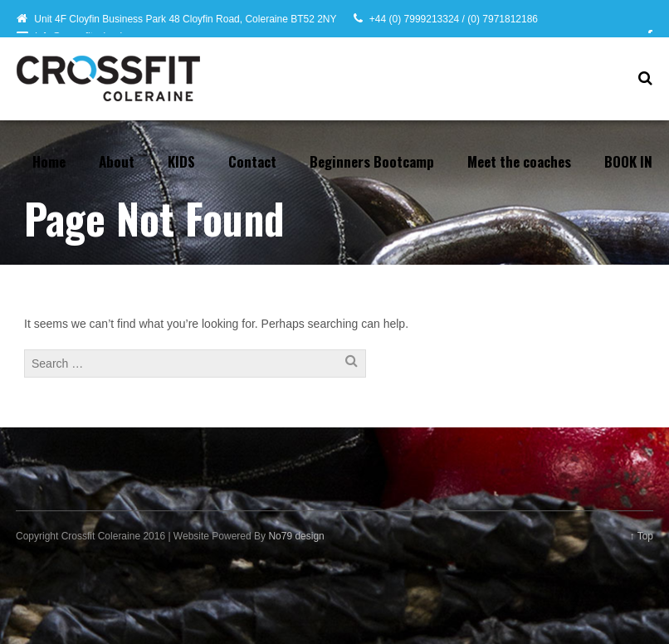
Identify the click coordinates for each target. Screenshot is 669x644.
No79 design (296, 536)
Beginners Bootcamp (372, 161)
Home (49, 161)
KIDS (181, 161)
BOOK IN (628, 161)
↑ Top (642, 536)
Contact (252, 161)
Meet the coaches (519, 161)
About (117, 161)
